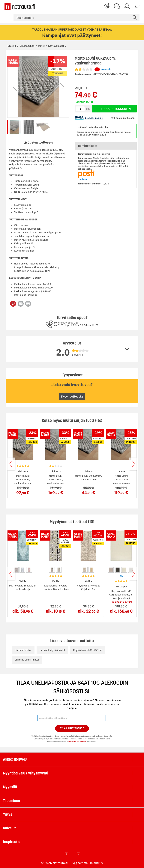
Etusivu (12, 46)
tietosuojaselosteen (77, 742)
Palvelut (9, 828)
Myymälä (10, 787)
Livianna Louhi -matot (27, 660)
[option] (16, 570)
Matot (42, 46)
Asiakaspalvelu (15, 759)
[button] (15, 87)
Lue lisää (82, 179)
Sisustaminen (27, 46)
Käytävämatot (56, 46)
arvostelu (103, 70)
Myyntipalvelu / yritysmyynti (26, 773)
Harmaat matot (23, 650)
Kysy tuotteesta (72, 396)
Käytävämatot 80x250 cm (88, 650)
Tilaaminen (12, 801)
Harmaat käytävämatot (52, 650)
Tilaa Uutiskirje (72, 728)
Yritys (8, 814)
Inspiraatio (12, 842)
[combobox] (76, 18)
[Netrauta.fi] (20, 6)
